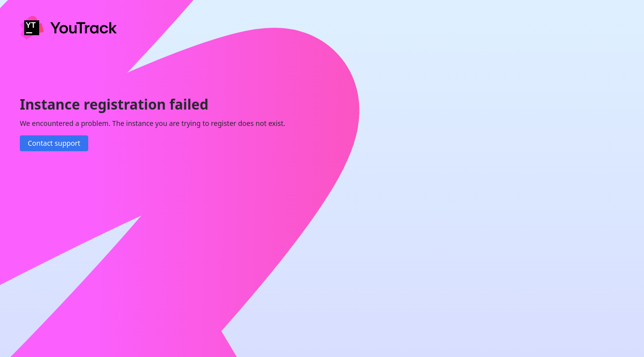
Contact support (54, 143)
